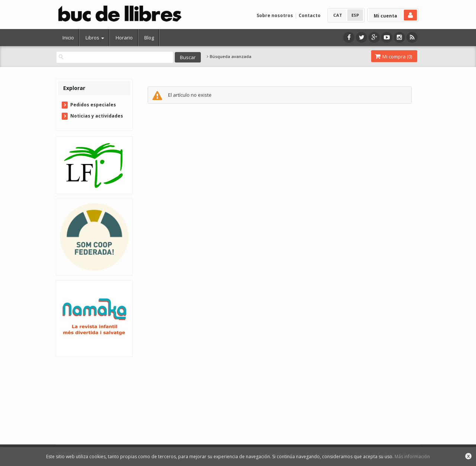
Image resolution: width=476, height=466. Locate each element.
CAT (338, 15)
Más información (412, 457)
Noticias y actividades (97, 116)
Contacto (310, 15)
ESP (355, 15)
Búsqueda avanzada (229, 57)
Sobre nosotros (275, 15)
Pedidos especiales (93, 105)
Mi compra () (393, 57)
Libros (95, 38)
